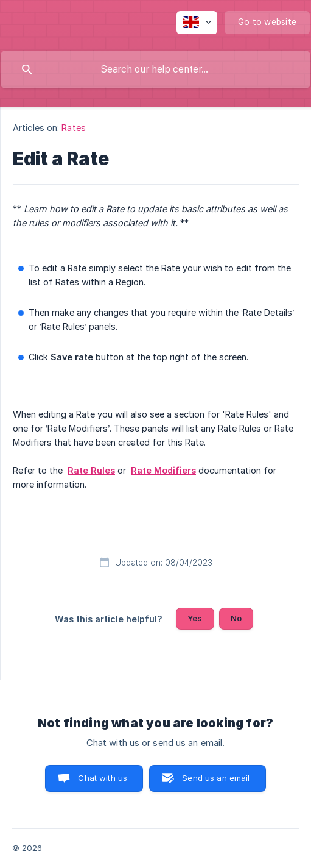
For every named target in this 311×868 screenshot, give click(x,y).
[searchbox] (155, 69)
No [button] (236, 618)
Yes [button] (195, 618)
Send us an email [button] (216, 778)
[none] (197, 23)
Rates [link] (74, 128)
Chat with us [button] (103, 778)
